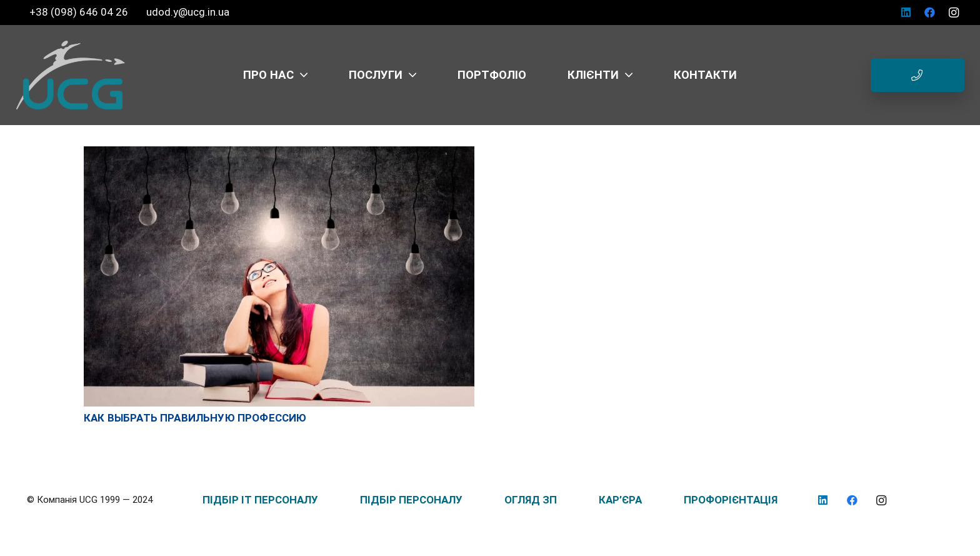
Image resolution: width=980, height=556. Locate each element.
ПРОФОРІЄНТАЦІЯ (731, 500)
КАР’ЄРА (620, 500)
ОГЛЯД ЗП (531, 500)
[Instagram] (954, 13)
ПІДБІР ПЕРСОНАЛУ (411, 500)
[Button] (917, 75)
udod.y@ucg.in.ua (188, 12)
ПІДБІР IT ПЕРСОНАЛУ (260, 500)
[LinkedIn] (906, 13)
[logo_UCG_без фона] (71, 75)
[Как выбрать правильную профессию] (279, 153)
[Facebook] (930, 13)
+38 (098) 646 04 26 (80, 12)
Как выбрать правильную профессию (195, 418)
